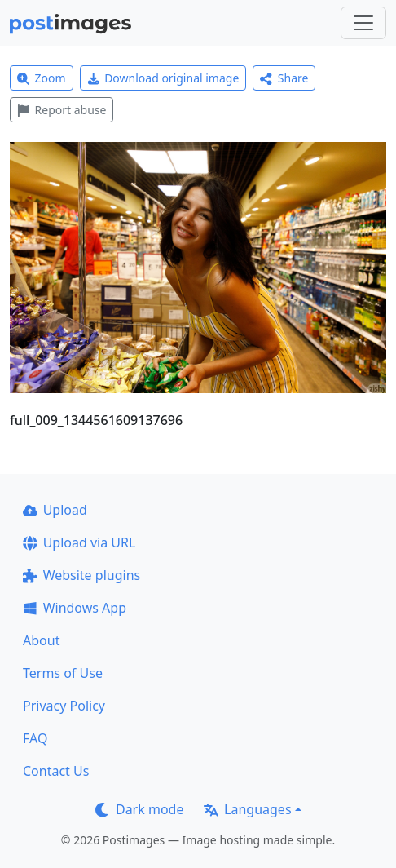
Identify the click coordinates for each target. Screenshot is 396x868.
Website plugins (81, 575)
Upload (55, 510)
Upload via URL (79, 542)
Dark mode (139, 809)
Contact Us (56, 771)
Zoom (42, 78)
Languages (247, 809)
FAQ (35, 738)
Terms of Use (63, 673)
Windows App (75, 608)
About (41, 640)
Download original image (163, 78)
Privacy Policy (64, 706)
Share (284, 78)
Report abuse (62, 110)
